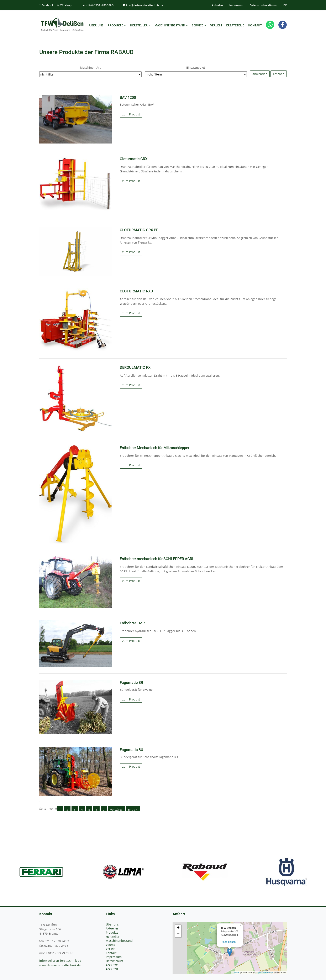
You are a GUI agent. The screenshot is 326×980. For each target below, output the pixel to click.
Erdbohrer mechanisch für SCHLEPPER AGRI (156, 559)
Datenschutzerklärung (263, 5)
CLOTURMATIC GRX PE (139, 230)
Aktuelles (217, 5)
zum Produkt (131, 114)
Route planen (228, 942)
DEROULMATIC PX (135, 367)
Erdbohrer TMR (132, 623)
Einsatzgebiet (196, 67)
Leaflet (236, 973)
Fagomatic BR (131, 683)
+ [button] (178, 928)
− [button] (178, 934)
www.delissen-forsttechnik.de (60, 965)
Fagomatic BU (132, 750)
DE (285, 5)
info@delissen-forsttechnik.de (60, 961)
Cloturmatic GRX (134, 159)
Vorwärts (116, 809)
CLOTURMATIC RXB (136, 291)
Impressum (236, 5)
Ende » (133, 809)
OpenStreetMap (265, 973)
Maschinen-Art (90, 67)
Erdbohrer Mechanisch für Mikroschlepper (155, 448)
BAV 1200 (128, 98)
